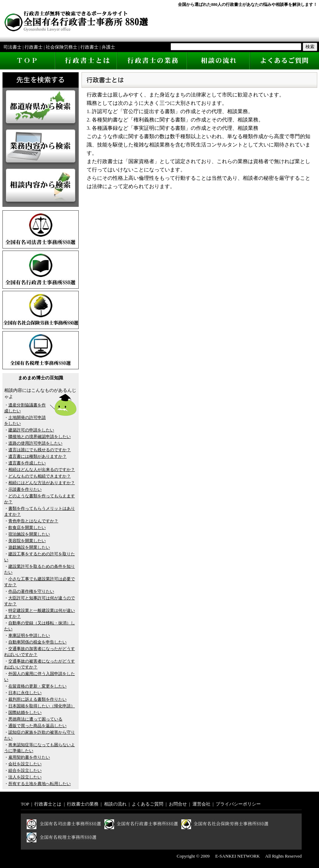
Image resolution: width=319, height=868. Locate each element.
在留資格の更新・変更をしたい (37, 686)
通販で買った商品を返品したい (37, 726)
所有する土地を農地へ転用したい (40, 784)
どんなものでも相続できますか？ (40, 476)
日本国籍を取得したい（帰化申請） (42, 706)
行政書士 (34, 47)
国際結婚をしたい (25, 713)
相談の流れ (115, 804)
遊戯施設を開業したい (29, 547)
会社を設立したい (25, 764)
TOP (25, 804)
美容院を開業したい (27, 541)
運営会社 (201, 804)
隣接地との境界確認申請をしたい (40, 437)
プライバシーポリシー (238, 804)
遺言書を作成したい (27, 463)
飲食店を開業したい (27, 528)
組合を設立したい (25, 770)
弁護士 (108, 47)
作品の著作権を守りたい (31, 591)
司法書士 (12, 47)
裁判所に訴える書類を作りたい (37, 699)
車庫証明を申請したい (29, 635)
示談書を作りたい (25, 489)
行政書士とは (48, 804)
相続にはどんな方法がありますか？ (42, 483)
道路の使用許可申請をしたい (35, 443)
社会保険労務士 (62, 47)
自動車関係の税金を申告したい (37, 642)
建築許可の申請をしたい (31, 430)
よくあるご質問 (148, 804)
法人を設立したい (25, 777)
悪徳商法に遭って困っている (35, 719)
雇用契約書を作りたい (29, 757)
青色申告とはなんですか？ (33, 521)
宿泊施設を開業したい (29, 534)
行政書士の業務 (83, 804)
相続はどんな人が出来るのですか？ (42, 470)
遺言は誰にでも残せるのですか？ (40, 450)
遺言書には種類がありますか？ (37, 456)
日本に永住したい (25, 693)
